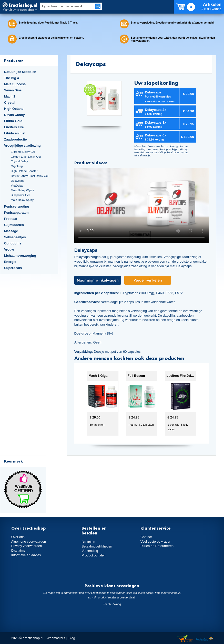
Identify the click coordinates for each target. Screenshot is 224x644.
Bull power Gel (20, 195)
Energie (10, 262)
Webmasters (56, 638)
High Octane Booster (24, 171)
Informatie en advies (26, 555)
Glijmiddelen (14, 225)
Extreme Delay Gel (23, 152)
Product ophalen (93, 555)
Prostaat (11, 219)
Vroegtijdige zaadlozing (22, 146)
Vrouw (9, 249)
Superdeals (13, 268)
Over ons (18, 537)
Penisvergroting (17, 206)
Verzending (90, 551)
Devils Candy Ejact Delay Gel (30, 176)
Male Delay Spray (22, 200)
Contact (146, 537)
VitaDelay (17, 186)
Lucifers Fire (14, 127)
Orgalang (17, 166)
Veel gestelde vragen (156, 541)
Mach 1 (10, 96)
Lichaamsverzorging (20, 256)
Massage (11, 231)
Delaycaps (17, 181)
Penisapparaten (16, 213)
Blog (72, 638)
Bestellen (88, 542)
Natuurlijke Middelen (20, 72)
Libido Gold (13, 121)
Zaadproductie (15, 139)
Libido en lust (15, 133)
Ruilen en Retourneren (157, 546)
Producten (14, 61)
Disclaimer (19, 550)
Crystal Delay (19, 161)
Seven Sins (13, 90)
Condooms (13, 243)
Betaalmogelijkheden (97, 546)
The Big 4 (12, 78)
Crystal (10, 103)
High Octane (14, 109)
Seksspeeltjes (15, 237)
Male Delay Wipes (22, 190)
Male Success (15, 84)
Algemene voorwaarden (29, 541)
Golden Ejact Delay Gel (26, 157)
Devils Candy (14, 115)
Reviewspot (204, 639)
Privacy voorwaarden (27, 546)
